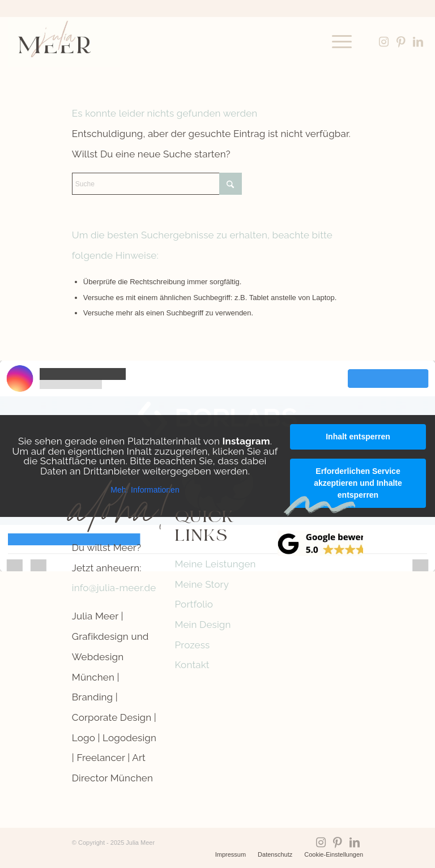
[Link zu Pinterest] (401, 42)
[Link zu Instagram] (384, 42)
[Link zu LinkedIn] (418, 42)
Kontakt (192, 665)
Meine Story (202, 584)
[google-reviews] (320, 544)
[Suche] (157, 184)
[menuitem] (336, 42)
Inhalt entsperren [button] (358, 437)
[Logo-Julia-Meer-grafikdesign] (64, 42)
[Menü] (336, 42)
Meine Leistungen (216, 564)
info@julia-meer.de (114, 588)
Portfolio (194, 604)
